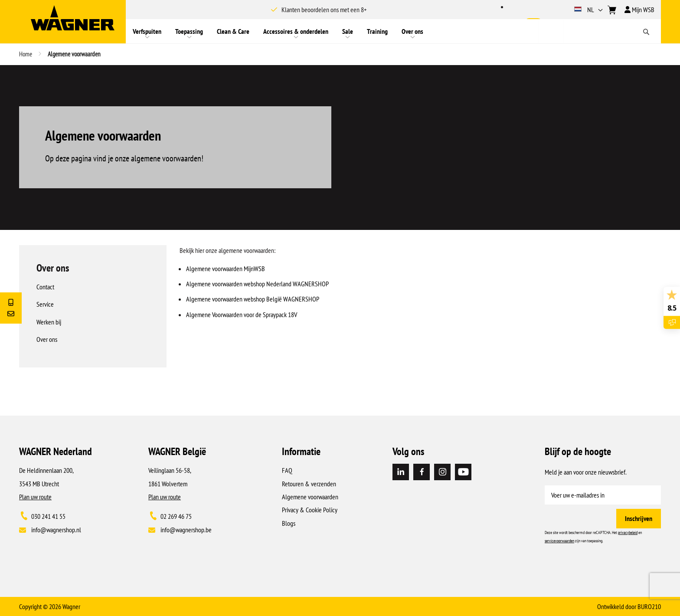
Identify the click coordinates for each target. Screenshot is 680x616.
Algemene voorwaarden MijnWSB (226, 269)
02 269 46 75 (176, 516)
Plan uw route (35, 497)
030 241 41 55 (48, 516)
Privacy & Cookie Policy (310, 510)
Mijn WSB (639, 10)
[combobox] (600, 31)
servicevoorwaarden (559, 541)
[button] (590, 10)
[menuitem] (147, 31)
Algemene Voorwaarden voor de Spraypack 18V (242, 315)
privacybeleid (628, 532)
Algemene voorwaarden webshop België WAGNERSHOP (253, 299)
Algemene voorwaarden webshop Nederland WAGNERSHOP (257, 284)
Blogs (289, 523)
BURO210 (649, 606)
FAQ (287, 470)
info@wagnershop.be (186, 530)
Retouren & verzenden (309, 484)
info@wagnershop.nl (56, 530)
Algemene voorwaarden (310, 497)
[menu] (332, 31)
